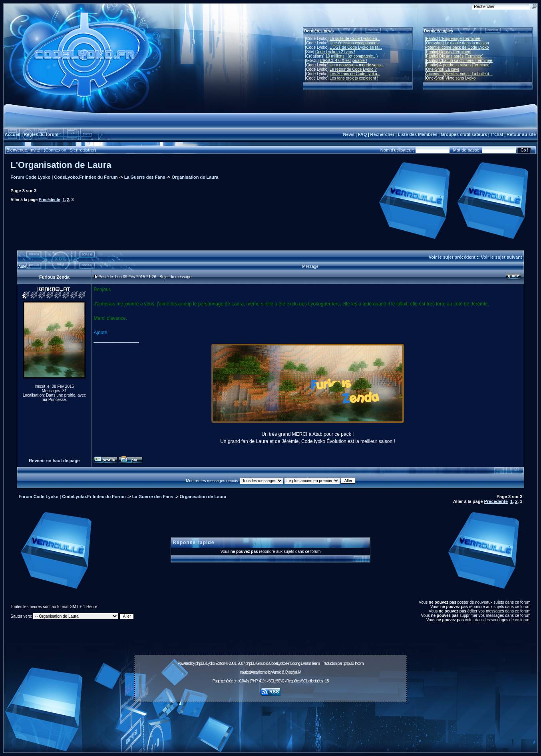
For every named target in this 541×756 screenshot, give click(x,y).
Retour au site (521, 134)
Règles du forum (41, 134)
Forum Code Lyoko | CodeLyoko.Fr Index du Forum (64, 177)
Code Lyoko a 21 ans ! (335, 52)
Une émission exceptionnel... (355, 43)
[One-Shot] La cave (442, 69)
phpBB (200, 663)
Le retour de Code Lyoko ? (353, 69)
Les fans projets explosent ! (354, 78)
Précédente (50, 200)
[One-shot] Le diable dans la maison (457, 43)
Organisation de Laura (195, 177)
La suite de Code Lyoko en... (355, 39)
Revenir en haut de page (54, 461)
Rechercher (383, 134)
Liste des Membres (417, 134)
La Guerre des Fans (145, 177)
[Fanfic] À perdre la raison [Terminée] (458, 65)
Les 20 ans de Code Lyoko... (355, 74)
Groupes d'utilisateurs (464, 134)
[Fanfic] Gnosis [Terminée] (448, 52)
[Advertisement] (270, 723)
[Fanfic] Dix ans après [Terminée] (454, 56)
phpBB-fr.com (354, 663)
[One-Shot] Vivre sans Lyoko (451, 78)
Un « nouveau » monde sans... (357, 65)
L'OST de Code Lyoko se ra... (356, 47)
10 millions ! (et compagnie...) (352, 56)
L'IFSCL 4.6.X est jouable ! (343, 61)
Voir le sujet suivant (501, 257)
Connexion (56, 150)
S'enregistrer (82, 150)
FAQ (363, 134)
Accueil (13, 134)
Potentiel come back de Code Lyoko (457, 47)
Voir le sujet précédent (452, 257)
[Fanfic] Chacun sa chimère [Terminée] (459, 61)
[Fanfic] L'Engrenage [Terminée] (453, 39)
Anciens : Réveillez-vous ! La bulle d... (459, 74)
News (349, 134)
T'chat (497, 134)
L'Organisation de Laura (61, 165)
